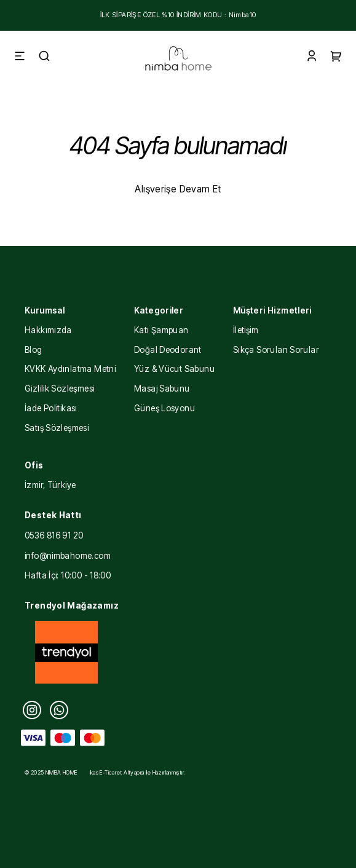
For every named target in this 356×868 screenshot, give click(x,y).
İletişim (246, 330)
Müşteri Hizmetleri (272, 310)
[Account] (312, 57)
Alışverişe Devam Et (178, 189)
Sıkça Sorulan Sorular (276, 350)
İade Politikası (51, 408)
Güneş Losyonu (164, 408)
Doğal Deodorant (168, 350)
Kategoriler (159, 310)
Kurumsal (45, 310)
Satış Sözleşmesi (57, 428)
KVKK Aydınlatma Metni (70, 369)
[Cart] (336, 57)
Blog (34, 350)
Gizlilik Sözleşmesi (59, 389)
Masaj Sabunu (162, 389)
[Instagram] (32, 710)
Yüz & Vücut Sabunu (174, 369)
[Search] (44, 57)
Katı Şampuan (161, 330)
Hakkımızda (48, 330)
